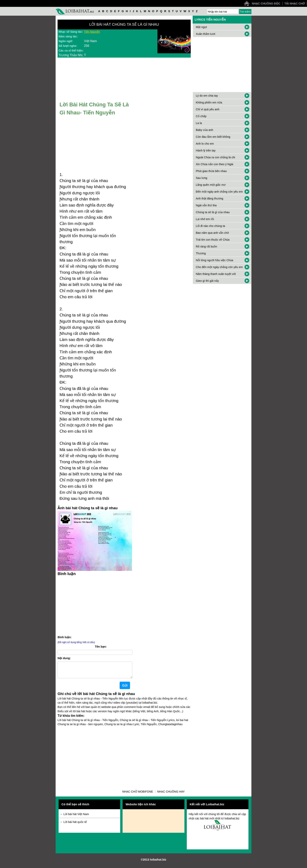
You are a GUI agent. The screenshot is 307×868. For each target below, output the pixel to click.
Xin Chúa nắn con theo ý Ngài (214, 164)
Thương (201, 253)
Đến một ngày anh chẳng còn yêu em (219, 192)
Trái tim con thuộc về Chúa (213, 240)
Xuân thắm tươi (205, 34)
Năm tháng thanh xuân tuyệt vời (216, 274)
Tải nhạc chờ (295, 4)
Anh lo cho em (205, 144)
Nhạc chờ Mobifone (138, 795)
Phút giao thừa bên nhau (211, 171)
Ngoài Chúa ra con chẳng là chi (215, 157)
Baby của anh (205, 130)
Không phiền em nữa (209, 102)
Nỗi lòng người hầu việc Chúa (214, 260)
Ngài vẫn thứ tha (206, 205)
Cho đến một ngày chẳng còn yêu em (219, 267)
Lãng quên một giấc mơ (211, 185)
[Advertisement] (95, 605)
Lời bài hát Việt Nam (76, 817)
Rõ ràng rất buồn (206, 246)
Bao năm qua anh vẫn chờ (212, 233)
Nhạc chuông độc (266, 4)
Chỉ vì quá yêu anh (208, 109)
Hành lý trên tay (206, 150)
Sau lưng (201, 178)
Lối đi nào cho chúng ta (210, 226)
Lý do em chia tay (207, 96)
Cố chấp (201, 116)
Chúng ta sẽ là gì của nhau (213, 212)
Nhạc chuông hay (171, 795)
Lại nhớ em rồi (205, 219)
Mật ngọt (201, 27)
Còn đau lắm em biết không (213, 137)
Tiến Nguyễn (92, 32)
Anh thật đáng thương (209, 198)
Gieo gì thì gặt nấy (207, 281)
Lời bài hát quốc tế (75, 825)
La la (199, 123)
